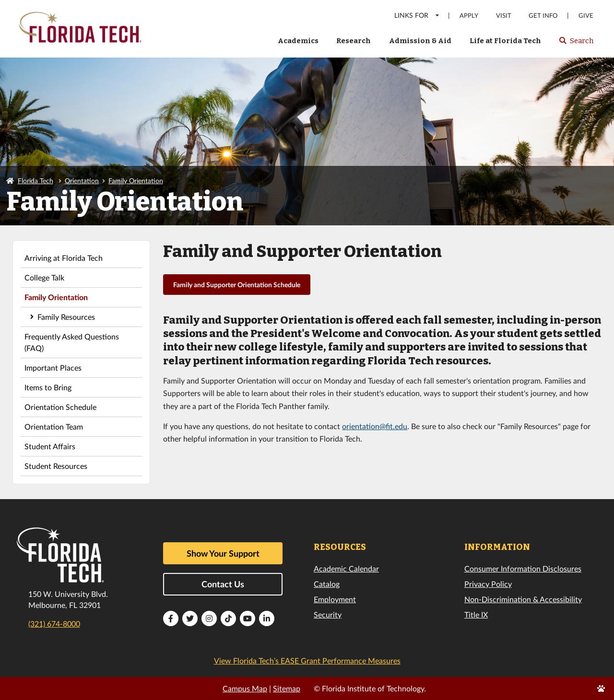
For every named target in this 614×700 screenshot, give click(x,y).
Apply (469, 16)
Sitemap (287, 688)
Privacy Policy (488, 584)
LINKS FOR (417, 15)
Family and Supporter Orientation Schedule (237, 285)
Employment (335, 599)
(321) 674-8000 (54, 624)
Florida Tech (35, 181)
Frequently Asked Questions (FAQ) (72, 342)
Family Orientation (136, 181)
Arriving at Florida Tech (64, 258)
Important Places (53, 367)
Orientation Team (54, 426)
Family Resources (66, 317)
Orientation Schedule (60, 407)
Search (576, 44)
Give (586, 16)
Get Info (543, 16)
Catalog (327, 584)
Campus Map (245, 688)
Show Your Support (223, 553)
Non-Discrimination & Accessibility (523, 599)
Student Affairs (50, 446)
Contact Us (223, 584)
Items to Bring (48, 387)
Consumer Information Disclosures (523, 568)
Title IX (476, 614)
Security (328, 614)
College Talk (44, 277)
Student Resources (56, 466)
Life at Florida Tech (505, 41)
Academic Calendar (346, 568)
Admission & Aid (420, 41)
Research (354, 41)
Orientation (82, 181)
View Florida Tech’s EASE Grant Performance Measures (307, 660)
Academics (298, 41)
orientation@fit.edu (375, 426)
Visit (504, 16)
